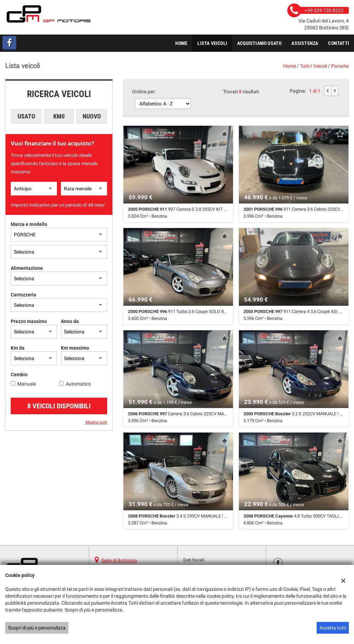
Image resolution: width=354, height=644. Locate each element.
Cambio (19, 375)
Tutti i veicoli (314, 66)
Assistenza (305, 43)
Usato (26, 116)
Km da (18, 348)
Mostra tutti (96, 422)
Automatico (78, 384)
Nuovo (92, 116)
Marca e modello (29, 224)
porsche (340, 66)
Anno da (70, 321)
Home (181, 43)
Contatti (339, 43)
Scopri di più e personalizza (37, 628)
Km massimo (75, 348)
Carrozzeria (24, 295)
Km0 (59, 116)
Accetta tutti (333, 628)
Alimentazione (27, 268)
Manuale (27, 384)
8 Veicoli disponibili (59, 406)
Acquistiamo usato (259, 43)
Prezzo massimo (29, 321)
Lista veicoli (212, 43)
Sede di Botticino (119, 560)
